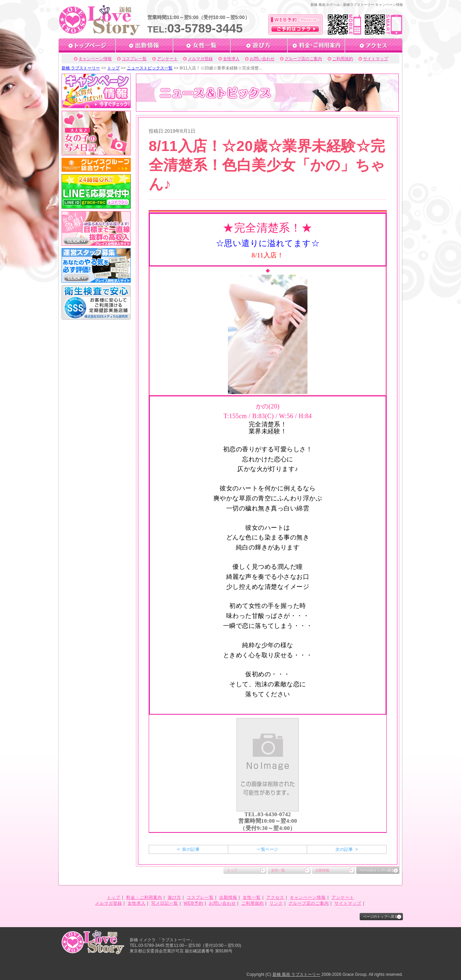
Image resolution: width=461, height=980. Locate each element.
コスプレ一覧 (134, 59)
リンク (276, 903)
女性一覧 (278, 870)
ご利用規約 (343, 59)
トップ (113, 68)
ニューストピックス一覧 (150, 68)
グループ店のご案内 (303, 59)
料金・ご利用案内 (144, 897)
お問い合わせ (262, 59)
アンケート (167, 59)
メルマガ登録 (200, 59)
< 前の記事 (188, 849)
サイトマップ (376, 59)
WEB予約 (193, 903)
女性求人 (231, 59)
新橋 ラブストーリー (81, 68)
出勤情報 (322, 870)
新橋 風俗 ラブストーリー (297, 974)
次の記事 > (347, 849)
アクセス (275, 897)
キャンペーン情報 (95, 59)
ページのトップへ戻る (377, 870)
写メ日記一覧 (165, 903)
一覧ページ (267, 849)
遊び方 (174, 897)
